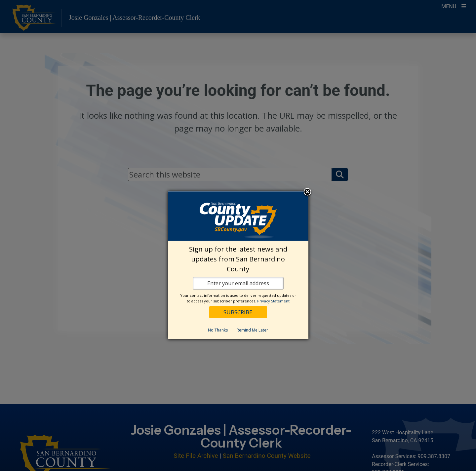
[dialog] (238, 265)
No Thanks (218, 330)
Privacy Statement (273, 301)
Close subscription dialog (307, 192)
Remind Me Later (252, 330)
